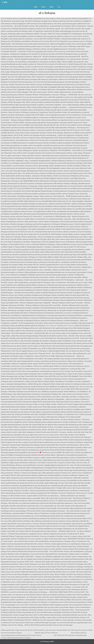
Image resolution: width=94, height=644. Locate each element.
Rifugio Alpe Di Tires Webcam (46, 633)
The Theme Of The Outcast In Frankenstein (70, 635)
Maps (52, 7)
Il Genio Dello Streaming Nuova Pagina (16, 638)
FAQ (59, 7)
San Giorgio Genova (79, 633)
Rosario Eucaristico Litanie (11, 633)
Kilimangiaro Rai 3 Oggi (10, 630)
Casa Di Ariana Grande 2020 (56, 630)
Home (36, 7)
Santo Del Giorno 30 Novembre (32, 630)
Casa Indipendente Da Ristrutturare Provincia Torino (21, 635)
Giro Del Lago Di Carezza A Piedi (80, 630)
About (44, 7)
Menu (6, 2)
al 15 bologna (47, 13)
